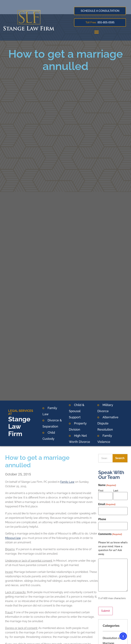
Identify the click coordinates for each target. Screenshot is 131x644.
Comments (110, 531)
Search (120, 458)
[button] (97, 32)
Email (107, 503)
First (101, 491)
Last (116, 491)
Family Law (67, 482)
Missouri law (13, 538)
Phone (102, 517)
